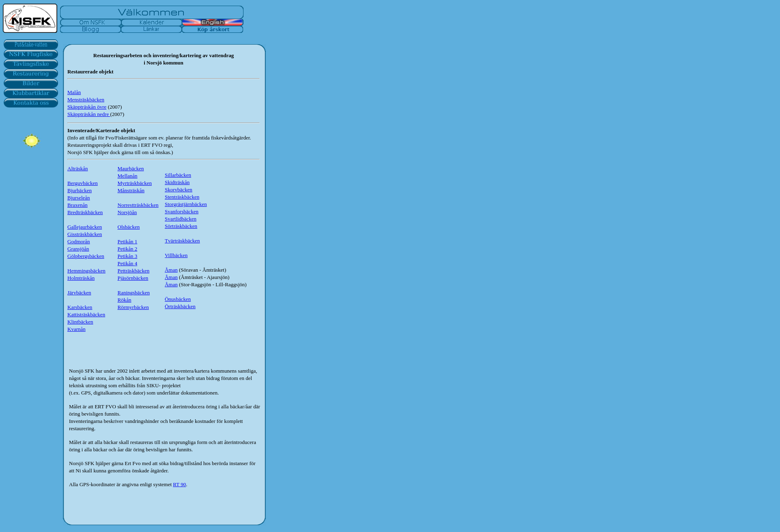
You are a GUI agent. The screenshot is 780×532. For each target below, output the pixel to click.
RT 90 (179, 484)
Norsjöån (127, 212)
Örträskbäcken (180, 306)
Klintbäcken (80, 322)
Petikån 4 (128, 263)
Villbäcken (176, 255)
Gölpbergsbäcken (86, 256)
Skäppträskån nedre (89, 114)
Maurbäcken (131, 168)
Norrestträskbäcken (138, 205)
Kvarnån (76, 329)
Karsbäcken (80, 307)
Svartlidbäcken (181, 219)
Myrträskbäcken (135, 183)
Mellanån (128, 176)
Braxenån (78, 205)
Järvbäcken (79, 293)
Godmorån (79, 241)
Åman (171, 270)
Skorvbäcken (179, 190)
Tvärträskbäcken (182, 241)
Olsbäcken (129, 227)
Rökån (125, 300)
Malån (74, 92)
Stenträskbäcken (182, 197)
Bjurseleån (79, 198)
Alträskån (78, 168)
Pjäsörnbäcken (133, 278)
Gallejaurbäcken (85, 227)
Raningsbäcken (134, 293)
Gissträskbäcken (85, 234)
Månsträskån (131, 190)
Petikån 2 (128, 249)
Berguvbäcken (83, 183)
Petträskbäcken (134, 271)
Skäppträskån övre (87, 107)
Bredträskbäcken (85, 212)
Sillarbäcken (178, 175)
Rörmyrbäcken (133, 307)
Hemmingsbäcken (86, 271)
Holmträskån (81, 278)
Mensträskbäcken (86, 100)
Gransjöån (78, 249)
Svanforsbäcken (182, 211)
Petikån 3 (128, 256)
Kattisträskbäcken (86, 314)
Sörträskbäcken (181, 226)
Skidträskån (177, 182)
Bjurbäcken (80, 190)
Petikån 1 (128, 241)
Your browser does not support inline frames (30, 203)
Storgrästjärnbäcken (186, 204)
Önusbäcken (178, 299)
